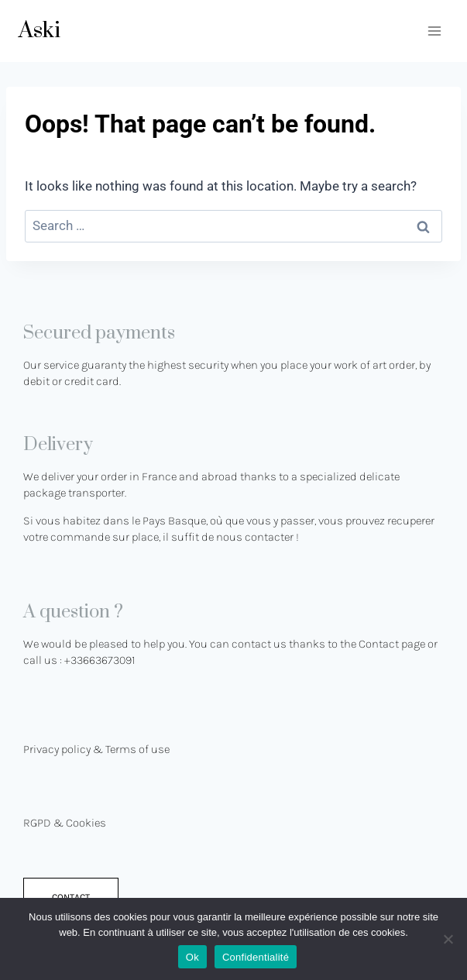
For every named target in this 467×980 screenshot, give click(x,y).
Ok (192, 957)
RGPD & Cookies (65, 823)
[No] (448, 939)
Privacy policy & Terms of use (96, 749)
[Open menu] (434, 31)
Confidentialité (256, 957)
